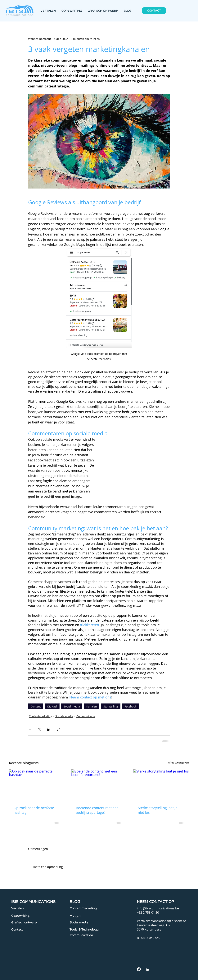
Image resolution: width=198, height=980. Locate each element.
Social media (72, 706)
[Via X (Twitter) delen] (39, 729)
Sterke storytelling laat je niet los (158, 810)
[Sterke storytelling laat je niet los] (161, 785)
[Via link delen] (58, 729)
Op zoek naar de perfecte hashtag (34, 810)
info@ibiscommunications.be (158, 908)
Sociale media (64, 716)
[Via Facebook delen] (30, 729)
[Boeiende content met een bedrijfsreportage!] (99, 785)
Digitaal (52, 706)
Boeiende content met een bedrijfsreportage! (97, 810)
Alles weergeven (179, 762)
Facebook (130, 706)
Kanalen (92, 706)
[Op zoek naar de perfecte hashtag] (37, 785)
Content (36, 706)
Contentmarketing (40, 716)
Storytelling (111, 706)
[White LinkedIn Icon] (148, 969)
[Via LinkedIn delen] (49, 729)
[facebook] (139, 969)
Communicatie (86, 716)
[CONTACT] (154, 11)
